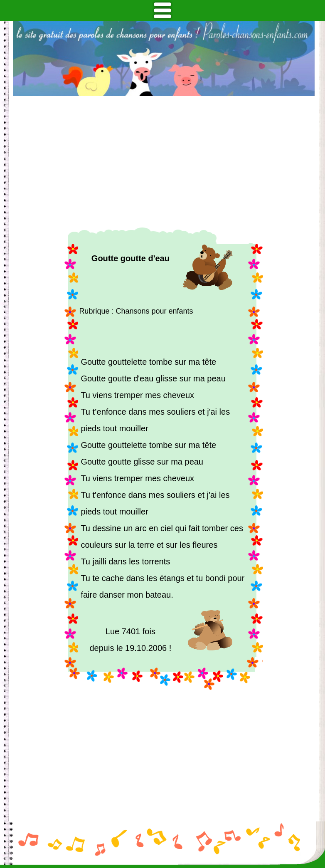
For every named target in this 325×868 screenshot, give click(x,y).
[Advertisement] (164, 162)
